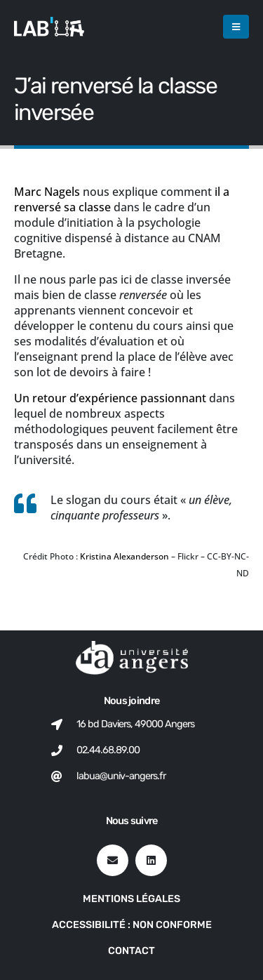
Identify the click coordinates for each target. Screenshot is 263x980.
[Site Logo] (49, 26)
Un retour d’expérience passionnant (110, 398)
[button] (236, 27)
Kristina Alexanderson (124, 556)
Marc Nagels (47, 192)
